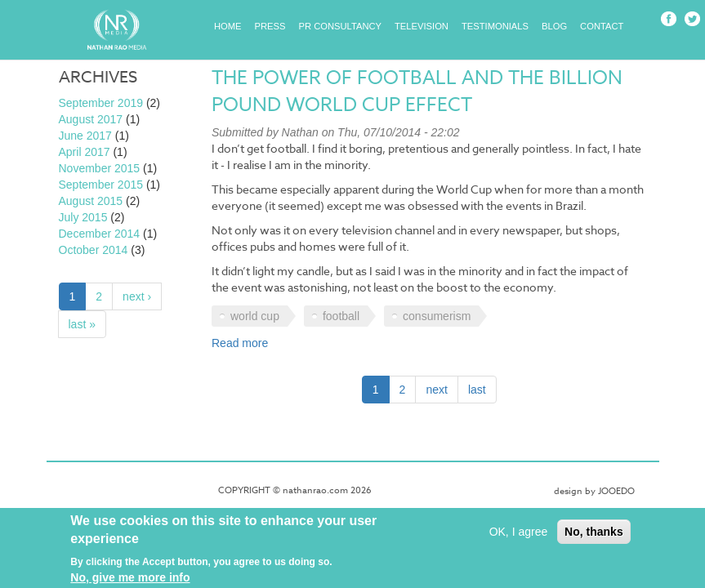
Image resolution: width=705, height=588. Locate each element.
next (436, 390)
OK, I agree (519, 536)
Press (270, 26)
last (477, 390)
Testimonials (495, 26)
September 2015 (101, 185)
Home (228, 26)
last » (82, 324)
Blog (554, 26)
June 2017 (85, 136)
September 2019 (101, 103)
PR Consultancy (341, 26)
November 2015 (100, 168)
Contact (602, 26)
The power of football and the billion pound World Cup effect (417, 92)
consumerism (437, 316)
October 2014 (94, 250)
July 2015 (83, 217)
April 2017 (85, 152)
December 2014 (100, 234)
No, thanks (594, 536)
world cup (255, 316)
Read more (240, 343)
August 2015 (91, 201)
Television (422, 26)
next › (137, 296)
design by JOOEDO (594, 491)
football (341, 316)
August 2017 (91, 119)
